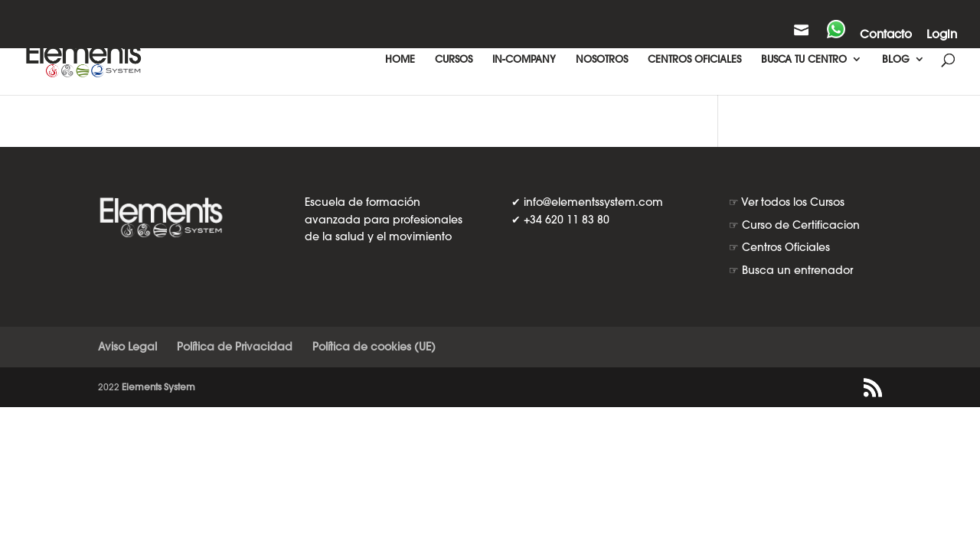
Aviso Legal (127, 347)
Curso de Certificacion (801, 225)
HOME (400, 59)
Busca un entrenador (797, 270)
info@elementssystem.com (593, 202)
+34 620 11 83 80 (567, 220)
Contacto (886, 35)
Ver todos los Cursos (793, 202)
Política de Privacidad (235, 347)
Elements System (158, 387)
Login (942, 35)
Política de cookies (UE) (374, 347)
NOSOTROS (602, 59)
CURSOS (454, 59)
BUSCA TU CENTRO (804, 59)
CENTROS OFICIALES (694, 59)
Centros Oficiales (786, 247)
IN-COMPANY (524, 59)
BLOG (896, 59)
